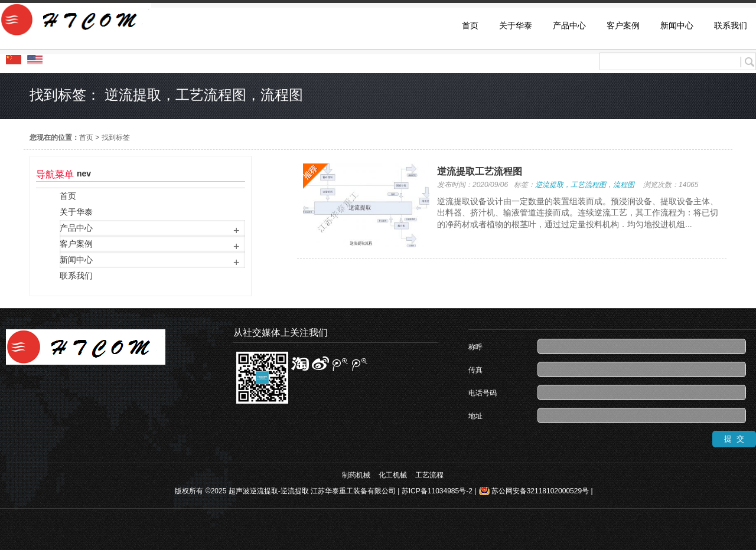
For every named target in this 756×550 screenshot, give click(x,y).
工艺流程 (429, 475)
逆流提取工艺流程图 (480, 171)
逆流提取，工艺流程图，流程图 (585, 185)
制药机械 (356, 475)
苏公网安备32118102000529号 (540, 491)
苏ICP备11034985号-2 (437, 491)
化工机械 (393, 475)
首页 (86, 137)
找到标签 (116, 137)
